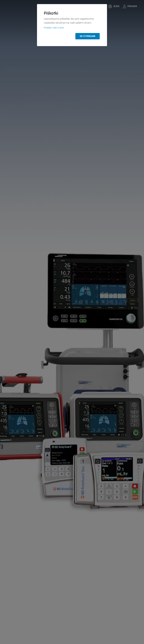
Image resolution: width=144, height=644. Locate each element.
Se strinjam (88, 36)
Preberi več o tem (54, 28)
